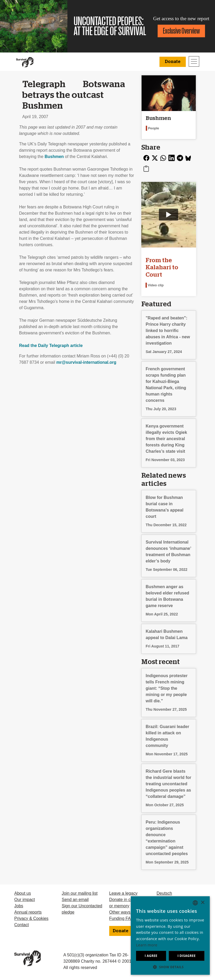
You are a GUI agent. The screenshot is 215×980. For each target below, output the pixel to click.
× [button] (202, 903)
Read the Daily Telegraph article (51, 346)
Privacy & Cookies (31, 918)
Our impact (24, 900)
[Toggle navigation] (194, 61)
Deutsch (164, 893)
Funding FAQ (122, 918)
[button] (170, 967)
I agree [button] (151, 956)
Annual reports (28, 912)
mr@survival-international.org (86, 362)
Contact (21, 925)
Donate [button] (173, 62)
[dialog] (170, 936)
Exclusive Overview (181, 31)
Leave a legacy (123, 893)
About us (22, 893)
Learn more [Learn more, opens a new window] (147, 945)
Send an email (75, 900)
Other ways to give (127, 912)
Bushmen (54, 157)
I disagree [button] (186, 956)
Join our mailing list (80, 893)
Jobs (19, 906)
